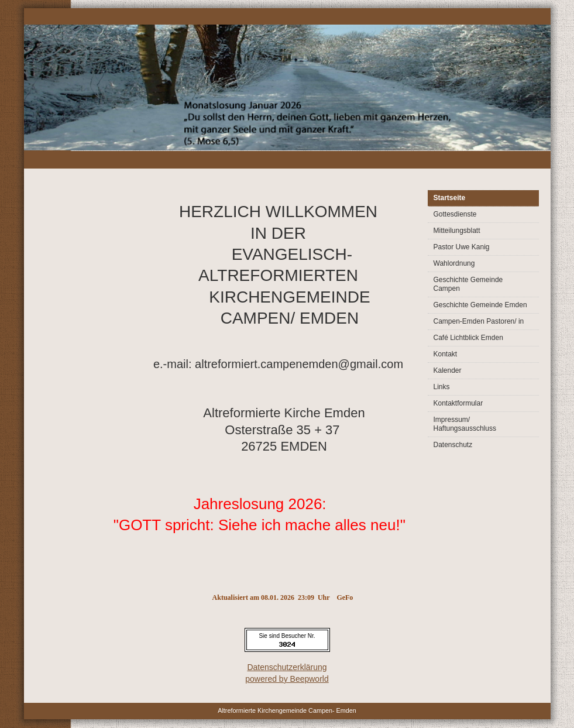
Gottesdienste (455, 214)
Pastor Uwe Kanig (462, 247)
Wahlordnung (454, 263)
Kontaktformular (458, 403)
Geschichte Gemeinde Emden (480, 305)
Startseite (450, 198)
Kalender (448, 370)
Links (442, 387)
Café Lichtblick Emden (468, 338)
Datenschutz (453, 445)
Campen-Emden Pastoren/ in (479, 321)
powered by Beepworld (287, 679)
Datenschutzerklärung (287, 667)
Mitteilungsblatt (457, 231)
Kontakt (446, 354)
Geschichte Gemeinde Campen (468, 284)
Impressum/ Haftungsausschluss (465, 424)
